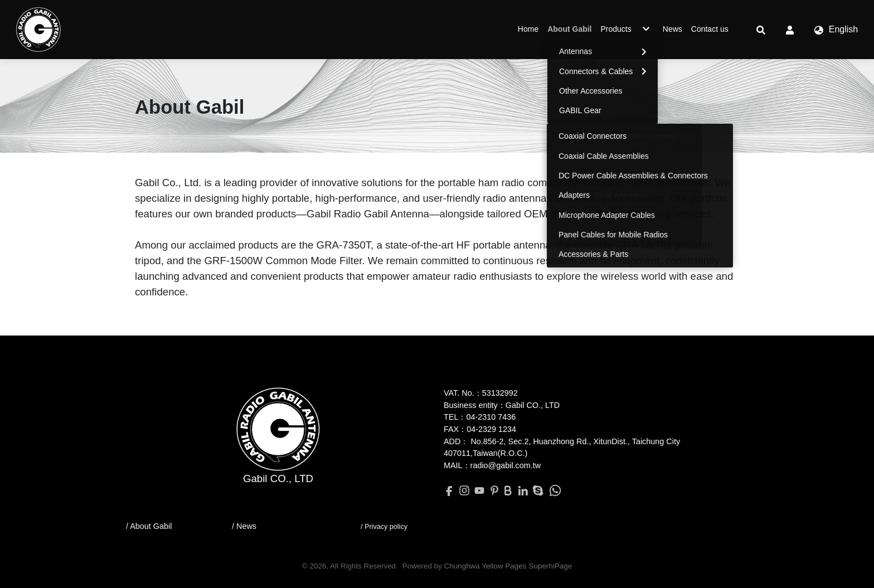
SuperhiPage (550, 566)
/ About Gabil (149, 526)
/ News (244, 526)
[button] (761, 30)
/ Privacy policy (384, 527)
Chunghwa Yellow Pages (485, 566)
